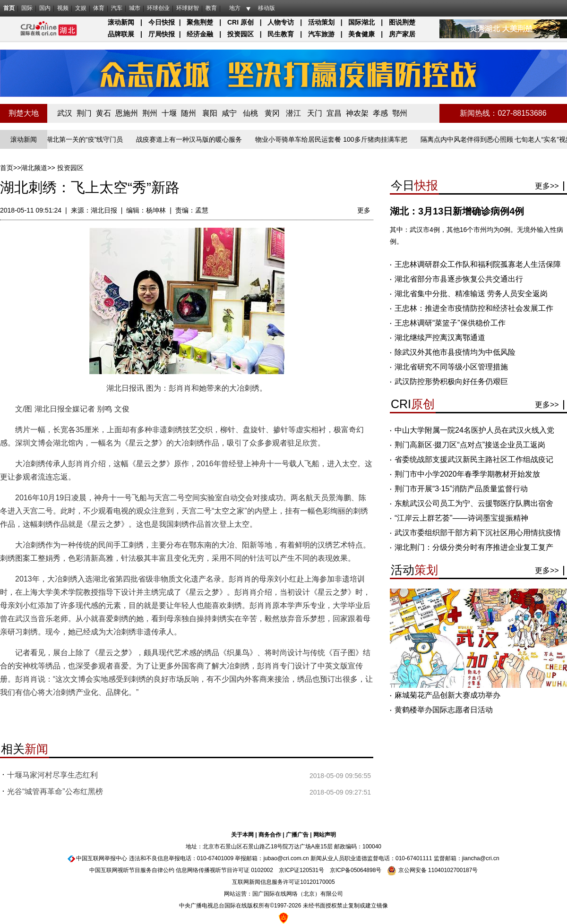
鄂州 (400, 113)
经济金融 (200, 34)
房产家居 (402, 34)
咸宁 (229, 113)
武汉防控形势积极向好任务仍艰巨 (451, 381)
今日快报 (162, 22)
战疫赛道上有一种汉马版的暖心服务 (192, 139)
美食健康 (361, 34)
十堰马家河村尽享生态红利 (52, 775)
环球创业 (158, 8)
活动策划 (321, 22)
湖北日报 (104, 210)
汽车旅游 (321, 34)
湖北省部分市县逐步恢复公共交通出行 (459, 279)
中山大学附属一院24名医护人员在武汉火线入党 (474, 430)
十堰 (169, 113)
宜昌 (334, 113)
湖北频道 (34, 168)
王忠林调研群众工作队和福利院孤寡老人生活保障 (478, 264)
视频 (63, 8)
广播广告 (297, 835)
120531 (309, 870)
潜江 (293, 113)
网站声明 (325, 835)
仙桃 (250, 113)
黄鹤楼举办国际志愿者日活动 (444, 710)
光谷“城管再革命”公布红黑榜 (55, 791)
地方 (235, 8)
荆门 (84, 113)
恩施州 (127, 113)
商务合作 (270, 835)
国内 (45, 8)
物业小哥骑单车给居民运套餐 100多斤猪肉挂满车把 (334, 139)
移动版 (266, 8)
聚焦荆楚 (200, 22)
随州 (189, 113)
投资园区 (241, 34)
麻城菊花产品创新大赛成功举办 (447, 695)
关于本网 (242, 835)
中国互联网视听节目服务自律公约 (132, 870)
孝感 (380, 113)
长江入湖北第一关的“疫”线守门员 (77, 139)
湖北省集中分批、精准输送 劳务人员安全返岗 (471, 294)
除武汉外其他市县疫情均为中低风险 (455, 352)
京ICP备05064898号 (356, 870)
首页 (9, 8)
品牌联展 (121, 34)
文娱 (81, 8)
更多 (364, 210)
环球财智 (188, 8)
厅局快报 (162, 34)
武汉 (65, 113)
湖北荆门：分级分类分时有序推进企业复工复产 (474, 547)
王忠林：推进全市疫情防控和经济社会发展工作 (474, 308)
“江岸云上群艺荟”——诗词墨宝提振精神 (461, 518)
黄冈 (272, 113)
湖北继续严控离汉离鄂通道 (440, 338)
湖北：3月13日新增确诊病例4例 (457, 211)
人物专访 (281, 22)
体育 (99, 8)
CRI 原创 (241, 22)
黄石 (103, 113)
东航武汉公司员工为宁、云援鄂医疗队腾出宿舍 (474, 503)
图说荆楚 (402, 22)
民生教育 (281, 34)
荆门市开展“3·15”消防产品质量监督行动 (461, 489)
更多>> (547, 186)
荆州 (150, 113)
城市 (135, 8)
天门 (315, 113)
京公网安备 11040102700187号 (432, 870)
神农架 (357, 113)
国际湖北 (361, 22)
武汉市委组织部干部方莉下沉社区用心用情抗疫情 (478, 533)
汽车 (117, 8)
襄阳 (210, 113)
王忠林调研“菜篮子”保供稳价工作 (450, 323)
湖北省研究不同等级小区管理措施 (451, 367)
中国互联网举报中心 (102, 858)
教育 (211, 8)
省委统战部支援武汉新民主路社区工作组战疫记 (474, 459)
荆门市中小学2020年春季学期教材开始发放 (467, 474)
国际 (27, 8)
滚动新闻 (121, 22)
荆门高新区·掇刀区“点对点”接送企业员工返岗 (470, 445)
